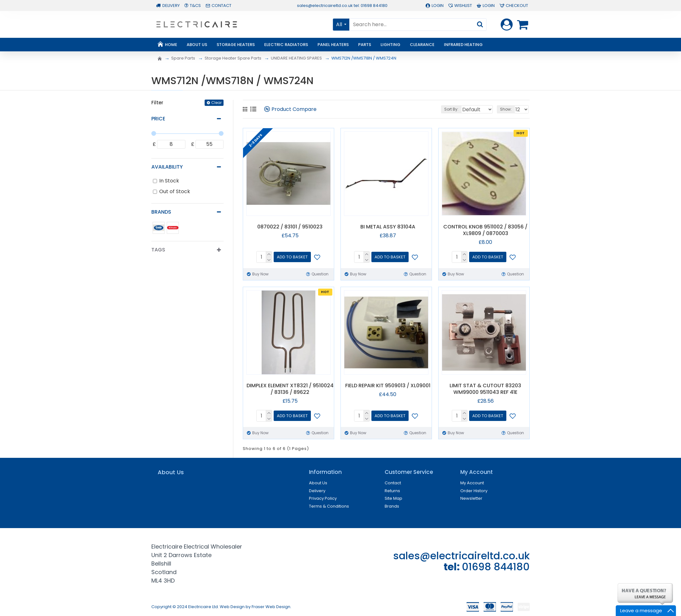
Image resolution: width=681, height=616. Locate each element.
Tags (158, 250)
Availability (167, 167)
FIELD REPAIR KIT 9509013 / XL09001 (388, 386)
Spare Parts (183, 58)
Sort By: (445, 109)
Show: (507, 109)
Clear (216, 103)
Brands (161, 212)
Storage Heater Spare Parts (233, 58)
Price (158, 119)
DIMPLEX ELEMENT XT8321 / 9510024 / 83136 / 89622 (290, 389)
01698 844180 (496, 567)
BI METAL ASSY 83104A (388, 227)
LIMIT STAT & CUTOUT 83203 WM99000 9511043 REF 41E (485, 389)
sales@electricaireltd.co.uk (461, 556)
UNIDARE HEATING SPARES (296, 58)
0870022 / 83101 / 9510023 (290, 227)
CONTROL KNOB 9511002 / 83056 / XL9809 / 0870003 (485, 230)
